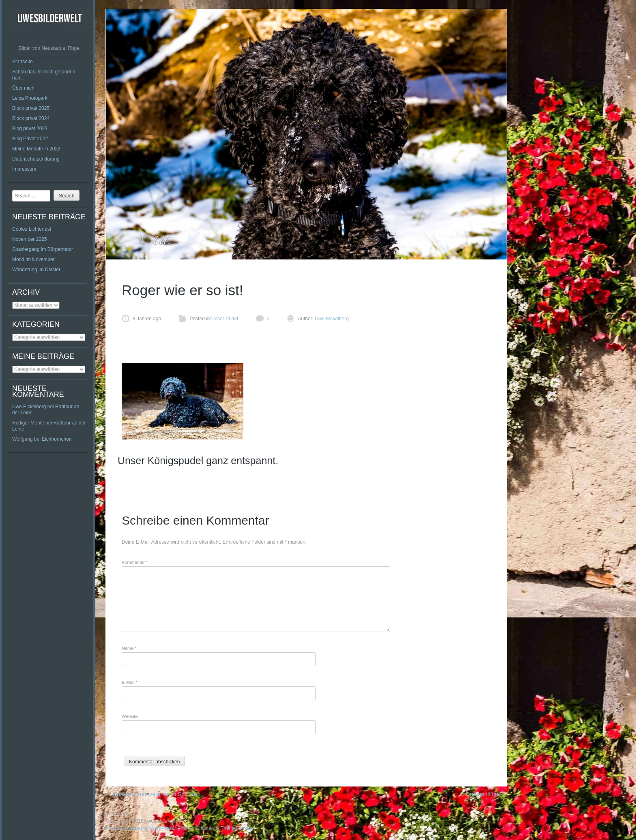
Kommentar (135, 562)
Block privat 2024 (31, 118)
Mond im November (33, 259)
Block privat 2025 (31, 108)
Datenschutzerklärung (36, 159)
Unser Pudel (225, 319)
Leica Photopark (30, 98)
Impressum (24, 169)
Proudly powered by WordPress (140, 828)
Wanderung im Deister (36, 270)
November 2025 (29, 239)
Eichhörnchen (57, 439)
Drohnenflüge (486, 794)
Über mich (23, 88)
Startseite (23, 62)
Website (130, 716)
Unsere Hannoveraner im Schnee (151, 794)
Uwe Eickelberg (29, 407)
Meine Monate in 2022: (37, 149)
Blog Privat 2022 (30, 139)
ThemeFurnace (237, 828)
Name (129, 648)
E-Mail (130, 682)
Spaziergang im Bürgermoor (43, 249)
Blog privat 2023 (30, 129)
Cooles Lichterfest (32, 229)
